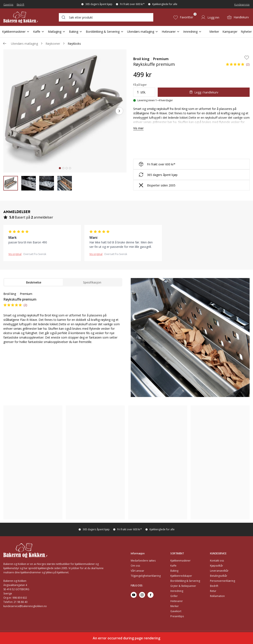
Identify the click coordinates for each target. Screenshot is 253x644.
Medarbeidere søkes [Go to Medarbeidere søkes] (143, 561)
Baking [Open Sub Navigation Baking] (76, 32)
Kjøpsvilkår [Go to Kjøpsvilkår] (217, 566)
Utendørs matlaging (24, 44)
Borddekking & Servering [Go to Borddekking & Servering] (185, 581)
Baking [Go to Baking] (174, 571)
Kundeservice (242, 5)
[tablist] (63, 282)
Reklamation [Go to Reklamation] (217, 596)
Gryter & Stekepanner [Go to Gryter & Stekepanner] (183, 586)
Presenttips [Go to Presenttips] (177, 616)
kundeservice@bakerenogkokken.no (25, 606)
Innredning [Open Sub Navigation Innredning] (192, 32)
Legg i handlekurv (204, 92)
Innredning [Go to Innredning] (177, 591)
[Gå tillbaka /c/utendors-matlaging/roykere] (5, 43)
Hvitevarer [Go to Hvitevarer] (177, 601)
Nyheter (246, 32)
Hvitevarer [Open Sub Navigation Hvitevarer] (171, 32)
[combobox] (106, 17)
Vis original (15, 254)
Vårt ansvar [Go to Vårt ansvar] (137, 571)
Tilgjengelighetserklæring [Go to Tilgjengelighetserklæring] (146, 576)
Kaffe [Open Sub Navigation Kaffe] (39, 32)
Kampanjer (230, 32)
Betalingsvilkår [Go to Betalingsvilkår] (219, 576)
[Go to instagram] (142, 595)
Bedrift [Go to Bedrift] (214, 586)
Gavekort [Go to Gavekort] (176, 611)
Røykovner (53, 44)
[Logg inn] (210, 17)
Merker (214, 32)
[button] (238, 65)
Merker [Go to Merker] (175, 606)
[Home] (24, 17)
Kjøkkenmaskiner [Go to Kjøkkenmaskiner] (180, 561)
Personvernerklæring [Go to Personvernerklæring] (223, 581)
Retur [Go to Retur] (213, 591)
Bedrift (20, 5)
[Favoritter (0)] (183, 17)
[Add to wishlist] (247, 57)
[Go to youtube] (134, 595)
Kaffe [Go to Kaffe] (173, 566)
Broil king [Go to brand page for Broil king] (141, 59)
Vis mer (138, 128)
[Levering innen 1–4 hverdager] (153, 100)
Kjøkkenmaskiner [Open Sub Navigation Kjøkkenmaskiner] (16, 32)
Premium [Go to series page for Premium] (161, 59)
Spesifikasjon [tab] (92, 282)
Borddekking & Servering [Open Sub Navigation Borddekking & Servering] (105, 32)
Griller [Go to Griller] (174, 596)
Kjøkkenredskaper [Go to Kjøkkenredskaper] (181, 576)
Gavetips (8, 5)
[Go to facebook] (151, 595)
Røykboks (74, 44)
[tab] (60, 168)
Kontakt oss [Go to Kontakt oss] (217, 561)
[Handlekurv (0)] (238, 17)
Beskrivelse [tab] (34, 282)
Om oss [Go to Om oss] (135, 566)
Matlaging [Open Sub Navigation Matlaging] (57, 32)
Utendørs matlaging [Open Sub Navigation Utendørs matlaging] (143, 32)
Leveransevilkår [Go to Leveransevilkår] (219, 571)
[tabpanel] (63, 320)
